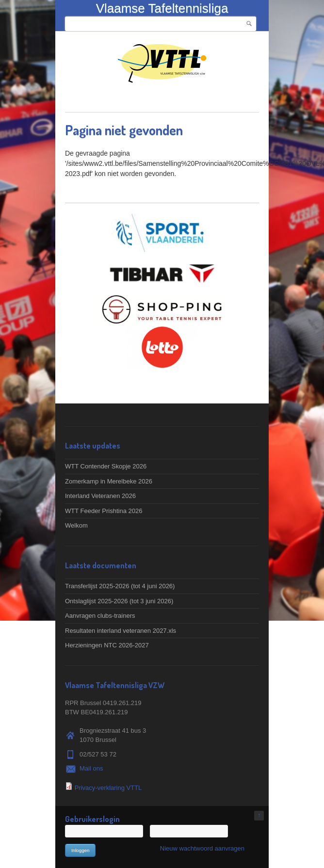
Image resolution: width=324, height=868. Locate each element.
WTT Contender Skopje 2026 (106, 466)
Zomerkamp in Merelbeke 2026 (109, 481)
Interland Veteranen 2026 (100, 496)
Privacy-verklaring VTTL (108, 788)
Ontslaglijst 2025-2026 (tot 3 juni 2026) (119, 601)
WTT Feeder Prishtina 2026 (104, 511)
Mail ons (91, 768)
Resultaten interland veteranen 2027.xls (121, 631)
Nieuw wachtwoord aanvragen (202, 848)
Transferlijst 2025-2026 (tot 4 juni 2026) (120, 586)
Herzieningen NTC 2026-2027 (107, 645)
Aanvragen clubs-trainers (100, 616)
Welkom (76, 525)
